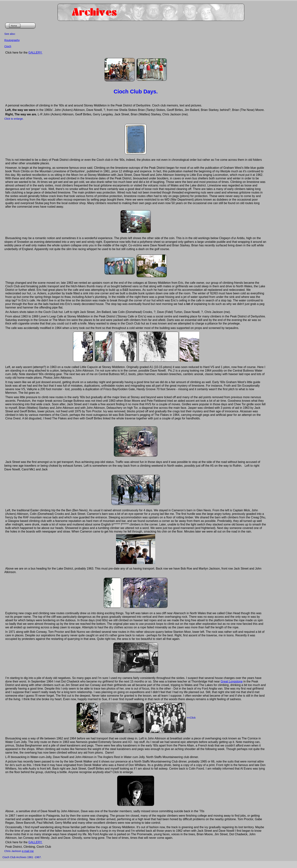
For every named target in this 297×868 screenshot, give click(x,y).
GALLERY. (35, 53)
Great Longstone (232, 681)
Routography (12, 40)
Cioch (8, 46)
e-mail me (28, 851)
